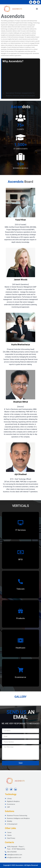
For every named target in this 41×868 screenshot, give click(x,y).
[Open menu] (37, 9)
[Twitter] (35, 2)
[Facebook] (31, 2)
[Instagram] (38, 2)
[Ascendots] (13, 9)
